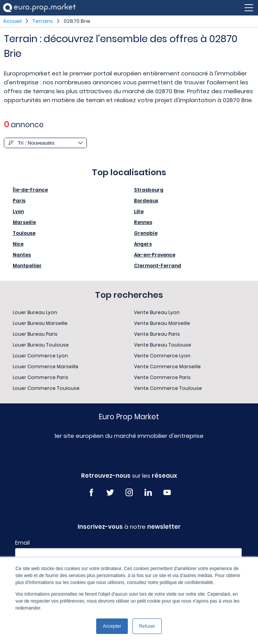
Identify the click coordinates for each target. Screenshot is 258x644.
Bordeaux (146, 201)
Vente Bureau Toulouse (163, 345)
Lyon (18, 211)
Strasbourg (149, 190)
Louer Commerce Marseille (46, 366)
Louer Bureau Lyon (35, 312)
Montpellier (27, 266)
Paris (19, 201)
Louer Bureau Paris (35, 334)
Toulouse (24, 233)
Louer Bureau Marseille (40, 323)
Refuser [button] (147, 626)
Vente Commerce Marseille (167, 366)
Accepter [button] (112, 626)
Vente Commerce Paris (162, 377)
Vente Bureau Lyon (157, 312)
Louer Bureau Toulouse (41, 345)
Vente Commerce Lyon (162, 356)
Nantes (22, 255)
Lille (139, 211)
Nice (18, 244)
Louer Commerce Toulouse (46, 388)
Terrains (43, 21)
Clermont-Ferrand (158, 266)
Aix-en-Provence (155, 255)
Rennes (143, 222)
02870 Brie (77, 21)
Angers (143, 244)
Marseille (24, 222)
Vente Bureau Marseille (162, 323)
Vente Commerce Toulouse (168, 388)
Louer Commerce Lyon (40, 356)
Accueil (12, 21)
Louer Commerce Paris (41, 377)
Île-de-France (30, 190)
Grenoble (146, 233)
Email (22, 543)
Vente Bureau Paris (157, 334)
